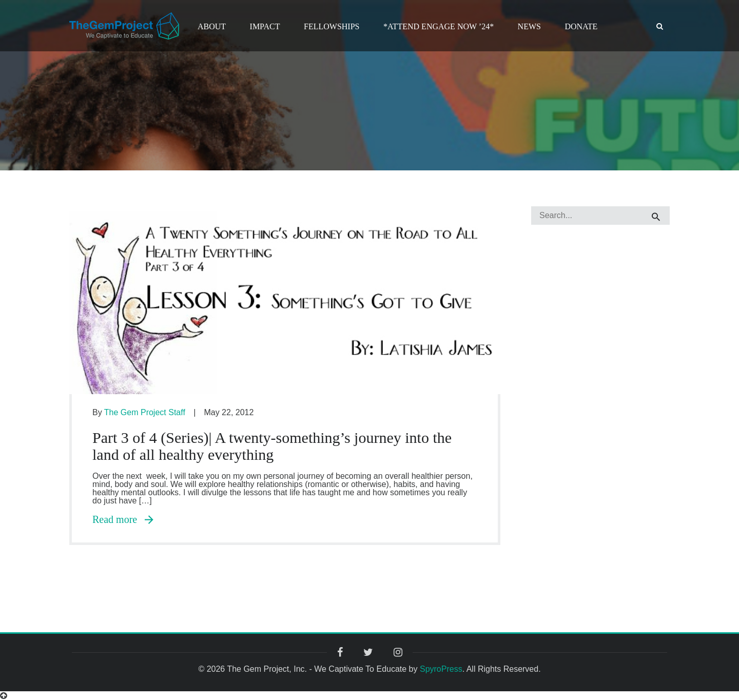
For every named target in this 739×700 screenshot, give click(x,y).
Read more (123, 519)
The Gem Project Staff (145, 412)
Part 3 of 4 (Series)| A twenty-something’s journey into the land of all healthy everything (272, 446)
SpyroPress (441, 669)
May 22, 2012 (229, 412)
